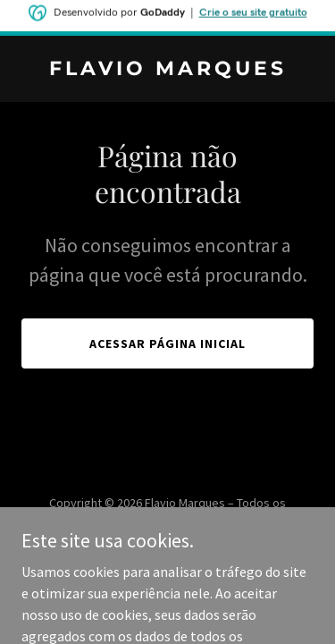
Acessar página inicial (167, 343)
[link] (167, 70)
